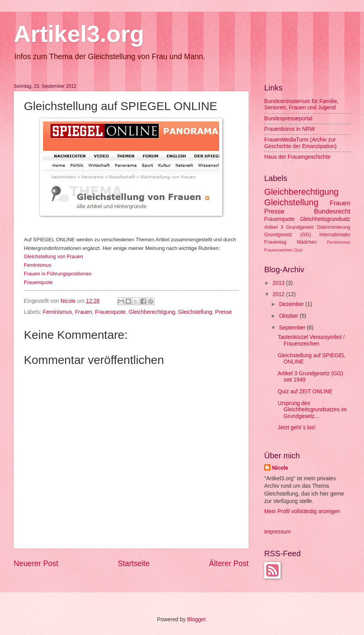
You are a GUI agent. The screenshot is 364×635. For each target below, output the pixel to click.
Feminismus (57, 312)
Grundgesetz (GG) (288, 235)
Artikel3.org (79, 34)
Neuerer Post (36, 564)
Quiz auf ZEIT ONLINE (305, 392)
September (293, 328)
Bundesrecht (332, 211)
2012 (279, 294)
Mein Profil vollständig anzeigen (302, 511)
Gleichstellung (195, 312)
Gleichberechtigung (152, 312)
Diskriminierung (334, 227)
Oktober (289, 316)
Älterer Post (229, 564)
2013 (279, 283)
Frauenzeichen (278, 250)
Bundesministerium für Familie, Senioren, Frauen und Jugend (301, 105)
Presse (224, 312)
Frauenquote (38, 282)
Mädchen (307, 242)
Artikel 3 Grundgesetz (289, 227)
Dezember (292, 304)
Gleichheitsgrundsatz (325, 219)
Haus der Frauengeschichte (297, 157)
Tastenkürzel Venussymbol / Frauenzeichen (311, 340)
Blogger (196, 620)
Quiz (298, 250)
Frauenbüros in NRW (289, 129)
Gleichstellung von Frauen (53, 256)
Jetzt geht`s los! (296, 428)
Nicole (69, 301)
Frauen (83, 312)
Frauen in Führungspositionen (58, 274)
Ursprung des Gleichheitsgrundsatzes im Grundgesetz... (312, 410)
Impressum (278, 532)
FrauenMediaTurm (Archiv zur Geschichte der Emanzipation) (300, 143)
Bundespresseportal (288, 118)
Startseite (134, 564)
